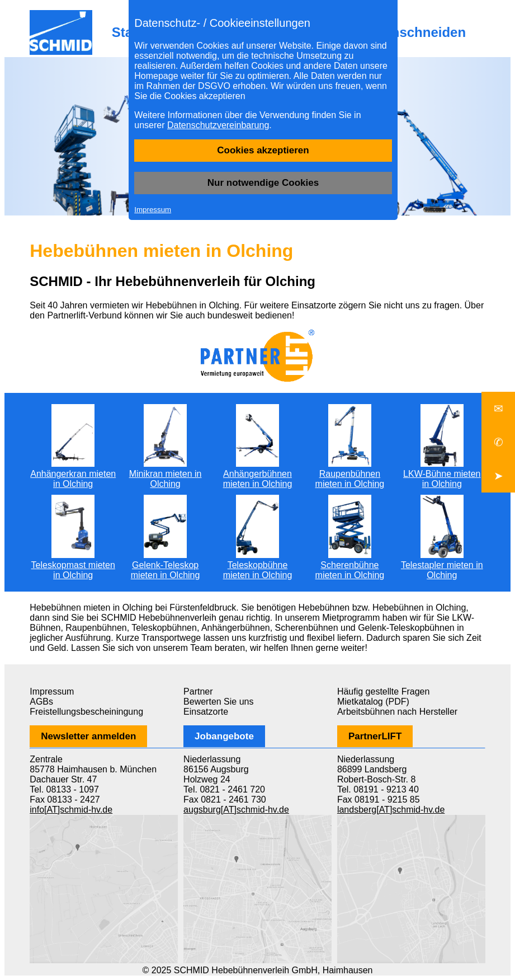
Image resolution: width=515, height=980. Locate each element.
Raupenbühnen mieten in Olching (350, 474)
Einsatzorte (206, 712)
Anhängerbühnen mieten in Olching (258, 474)
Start (127, 32)
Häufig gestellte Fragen (383, 691)
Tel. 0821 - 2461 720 (224, 789)
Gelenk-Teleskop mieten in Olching (166, 565)
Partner (198, 691)
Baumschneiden (414, 32)
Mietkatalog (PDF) (373, 702)
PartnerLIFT (375, 736)
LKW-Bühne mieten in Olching (442, 474)
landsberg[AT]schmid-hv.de (391, 810)
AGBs (41, 702)
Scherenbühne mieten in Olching (350, 565)
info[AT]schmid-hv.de (71, 810)
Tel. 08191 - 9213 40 (378, 789)
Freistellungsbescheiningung (86, 712)
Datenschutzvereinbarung (218, 125)
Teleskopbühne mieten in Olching (258, 565)
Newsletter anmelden (88, 736)
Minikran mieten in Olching (166, 474)
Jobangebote (224, 736)
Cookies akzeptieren (263, 150)
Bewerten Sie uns (218, 702)
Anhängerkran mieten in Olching (73, 474)
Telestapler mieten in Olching (442, 565)
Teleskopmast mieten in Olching (73, 565)
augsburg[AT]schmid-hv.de (236, 810)
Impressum (153, 210)
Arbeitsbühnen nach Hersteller (397, 712)
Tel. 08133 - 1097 (64, 789)
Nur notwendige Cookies (263, 183)
